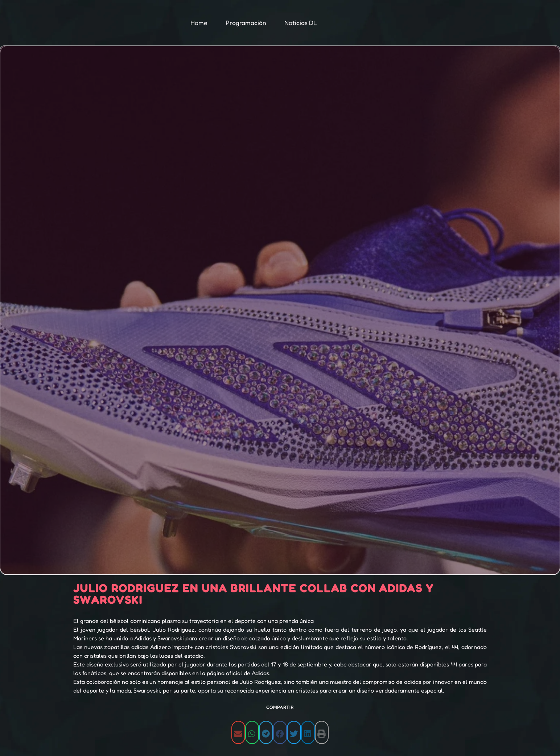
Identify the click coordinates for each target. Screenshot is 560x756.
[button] (238, 732)
